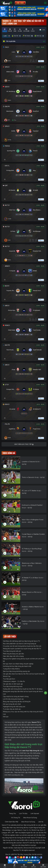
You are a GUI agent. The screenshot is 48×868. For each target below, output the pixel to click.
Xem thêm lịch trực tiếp (24, 444)
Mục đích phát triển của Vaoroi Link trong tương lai (20, 644)
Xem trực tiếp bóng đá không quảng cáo (16, 671)
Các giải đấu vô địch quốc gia (13, 684)
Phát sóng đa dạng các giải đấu (13, 654)
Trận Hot (16, 36)
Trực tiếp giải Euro (9, 679)
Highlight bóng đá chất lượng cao (14, 707)
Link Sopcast (35, 813)
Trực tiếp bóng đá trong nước (13, 686)
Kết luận (6, 717)
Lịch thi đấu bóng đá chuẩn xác (13, 699)
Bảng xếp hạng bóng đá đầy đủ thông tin (17, 702)
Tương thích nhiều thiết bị (11, 669)
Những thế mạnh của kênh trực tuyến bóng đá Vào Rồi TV (22, 649)
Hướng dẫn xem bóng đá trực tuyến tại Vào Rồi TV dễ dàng (23, 689)
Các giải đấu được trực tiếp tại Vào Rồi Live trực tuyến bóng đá (24, 674)
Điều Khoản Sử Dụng (30, 818)
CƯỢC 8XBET (20, 3)
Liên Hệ (41, 822)
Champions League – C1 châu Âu (14, 681)
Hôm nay (39, 36)
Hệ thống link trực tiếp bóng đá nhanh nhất (17, 666)
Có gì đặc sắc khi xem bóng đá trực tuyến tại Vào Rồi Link (22, 646)
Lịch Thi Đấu (23, 813)
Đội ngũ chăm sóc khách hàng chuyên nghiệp (18, 664)
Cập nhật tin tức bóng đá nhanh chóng (16, 696)
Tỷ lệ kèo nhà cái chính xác (12, 709)
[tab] (5, 30)
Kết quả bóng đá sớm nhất (12, 704)
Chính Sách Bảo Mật (11, 822)
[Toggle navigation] (45, 3)
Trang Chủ (12, 813)
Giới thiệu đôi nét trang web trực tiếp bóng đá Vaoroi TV (22, 641)
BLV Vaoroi (28, 36)
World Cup (7, 676)
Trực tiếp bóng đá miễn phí (12, 651)
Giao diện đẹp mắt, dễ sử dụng (13, 656)
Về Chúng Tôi (16, 818)
